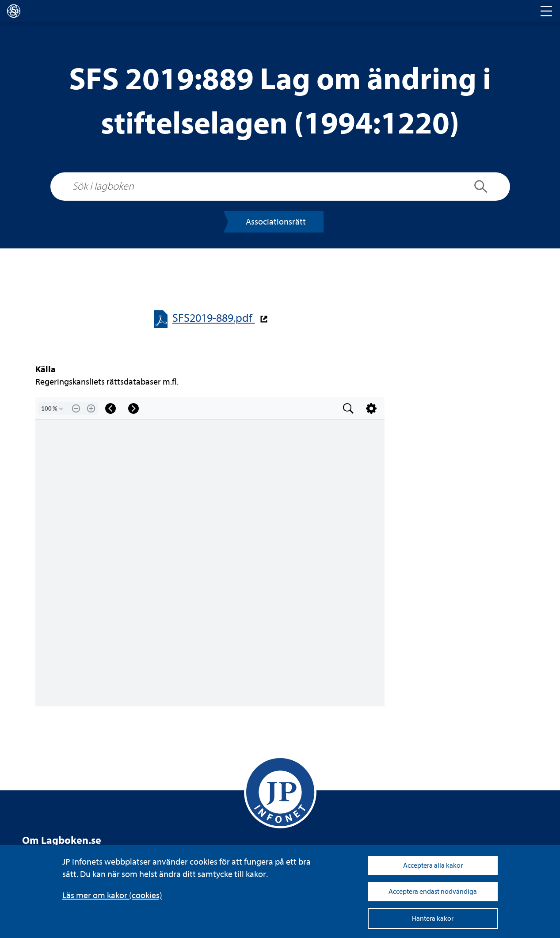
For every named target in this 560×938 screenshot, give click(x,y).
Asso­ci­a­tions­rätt (276, 222)
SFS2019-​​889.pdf (214, 318)
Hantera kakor (433, 919)
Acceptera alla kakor (433, 866)
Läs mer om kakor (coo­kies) (112, 895)
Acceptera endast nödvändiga (433, 892)
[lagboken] (14, 11)
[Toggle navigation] (546, 11)
